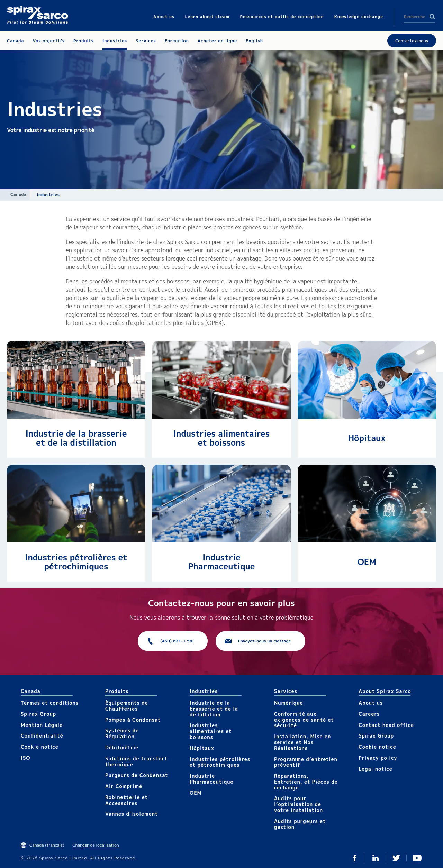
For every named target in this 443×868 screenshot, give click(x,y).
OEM (367, 562)
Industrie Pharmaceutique (221, 562)
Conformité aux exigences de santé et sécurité (304, 720)
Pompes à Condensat (133, 720)
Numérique (288, 703)
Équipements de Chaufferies (127, 706)
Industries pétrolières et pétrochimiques (76, 562)
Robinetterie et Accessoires (126, 800)
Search (432, 17)
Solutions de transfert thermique (136, 761)
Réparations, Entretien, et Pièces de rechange (306, 782)
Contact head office (386, 725)
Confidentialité (42, 736)
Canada (18, 194)
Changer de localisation (96, 845)
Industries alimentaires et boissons (222, 438)
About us (371, 703)
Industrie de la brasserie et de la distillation (76, 438)
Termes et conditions (50, 703)
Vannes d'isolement (132, 814)
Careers (369, 714)
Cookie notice (40, 747)
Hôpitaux (367, 438)
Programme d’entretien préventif (306, 762)
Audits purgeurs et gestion (300, 824)
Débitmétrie (122, 747)
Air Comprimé (124, 786)
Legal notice (376, 769)
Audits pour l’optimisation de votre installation (299, 804)
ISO (25, 758)
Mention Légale (42, 725)
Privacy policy (378, 758)
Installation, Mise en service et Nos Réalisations (302, 742)
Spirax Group (38, 714)
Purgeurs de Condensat (137, 775)
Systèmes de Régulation (122, 733)
